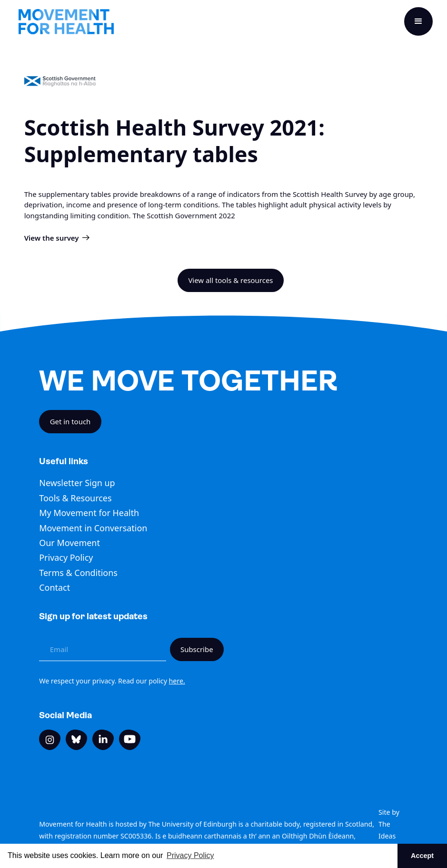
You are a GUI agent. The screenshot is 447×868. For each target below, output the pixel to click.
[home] (66, 22)
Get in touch (70, 421)
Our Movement (70, 543)
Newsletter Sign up (77, 483)
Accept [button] (422, 856)
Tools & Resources (75, 498)
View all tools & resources (230, 280)
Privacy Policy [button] (190, 855)
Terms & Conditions (78, 573)
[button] (418, 21)
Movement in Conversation (93, 528)
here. (177, 681)
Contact (55, 587)
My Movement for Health (89, 513)
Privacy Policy (66, 557)
